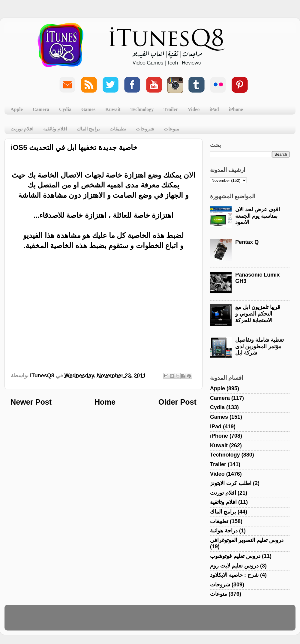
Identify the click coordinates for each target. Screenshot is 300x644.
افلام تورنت (22, 129)
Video (194, 109)
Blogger (179, 620)
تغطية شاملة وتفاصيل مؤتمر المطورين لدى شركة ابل (259, 346)
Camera (41, 109)
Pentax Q (247, 242)
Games (88, 109)
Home (105, 402)
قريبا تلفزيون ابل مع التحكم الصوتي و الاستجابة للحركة (258, 314)
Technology (142, 109)
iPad (214, 109)
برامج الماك (88, 129)
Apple (17, 109)
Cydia (65, 109)
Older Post (177, 402)
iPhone (236, 109)
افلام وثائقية (55, 129)
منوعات (172, 129)
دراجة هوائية (224, 531)
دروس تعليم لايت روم (234, 566)
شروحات (145, 129)
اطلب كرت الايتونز (231, 483)
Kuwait (113, 109)
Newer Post (31, 402)
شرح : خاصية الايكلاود (234, 575)
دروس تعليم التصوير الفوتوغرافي (247, 540)
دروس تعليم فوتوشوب (235, 556)
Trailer (171, 109)
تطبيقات (118, 129)
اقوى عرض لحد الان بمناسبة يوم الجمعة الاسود (258, 216)
